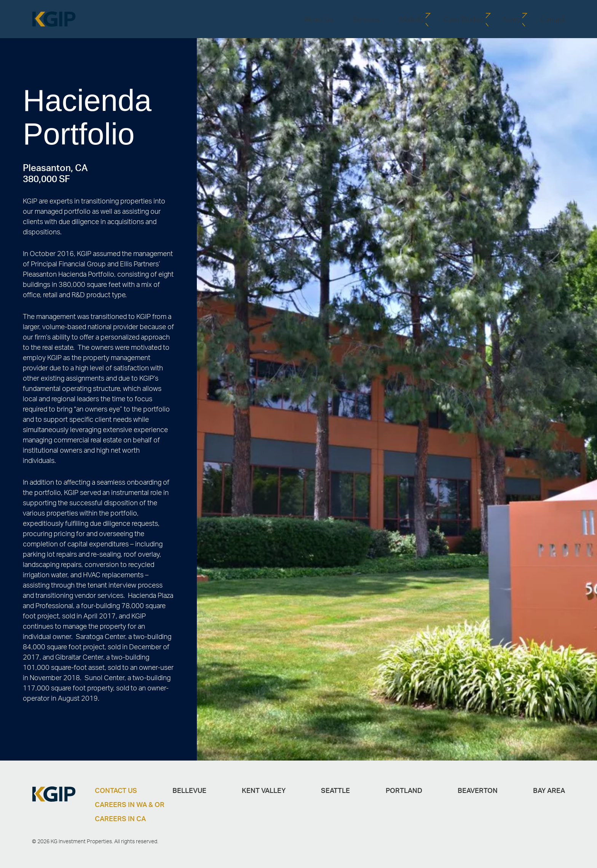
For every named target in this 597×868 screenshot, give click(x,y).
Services (366, 19)
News (512, 19)
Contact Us (116, 790)
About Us (318, 19)
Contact (553, 19)
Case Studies (464, 19)
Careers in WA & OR (130, 804)
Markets (412, 19)
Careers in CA (120, 818)
